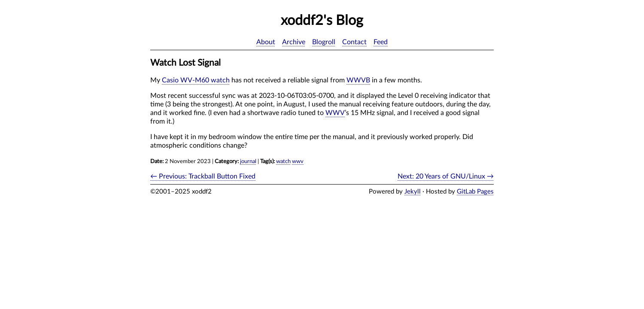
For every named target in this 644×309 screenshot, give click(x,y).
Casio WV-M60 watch (196, 80)
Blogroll (324, 42)
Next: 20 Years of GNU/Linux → (446, 176)
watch (283, 161)
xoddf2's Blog (322, 21)
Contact (354, 42)
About (266, 42)
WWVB (358, 80)
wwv (298, 161)
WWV (335, 113)
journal (248, 161)
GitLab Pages (475, 192)
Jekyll (413, 192)
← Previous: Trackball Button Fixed (203, 176)
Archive (294, 42)
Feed (381, 42)
